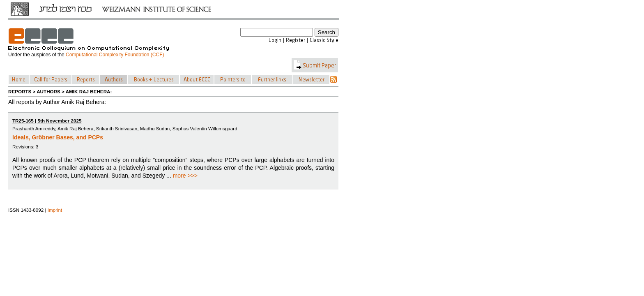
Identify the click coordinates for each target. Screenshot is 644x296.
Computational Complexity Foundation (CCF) (115, 55)
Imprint (55, 210)
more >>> (185, 176)
